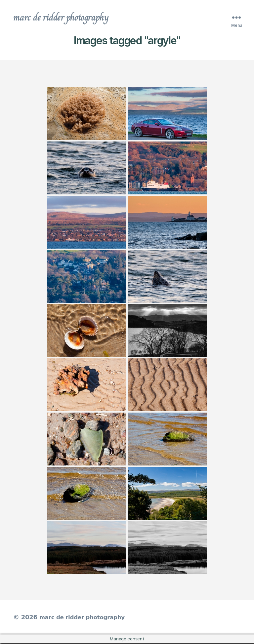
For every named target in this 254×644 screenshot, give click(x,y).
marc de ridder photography (65, 18)
